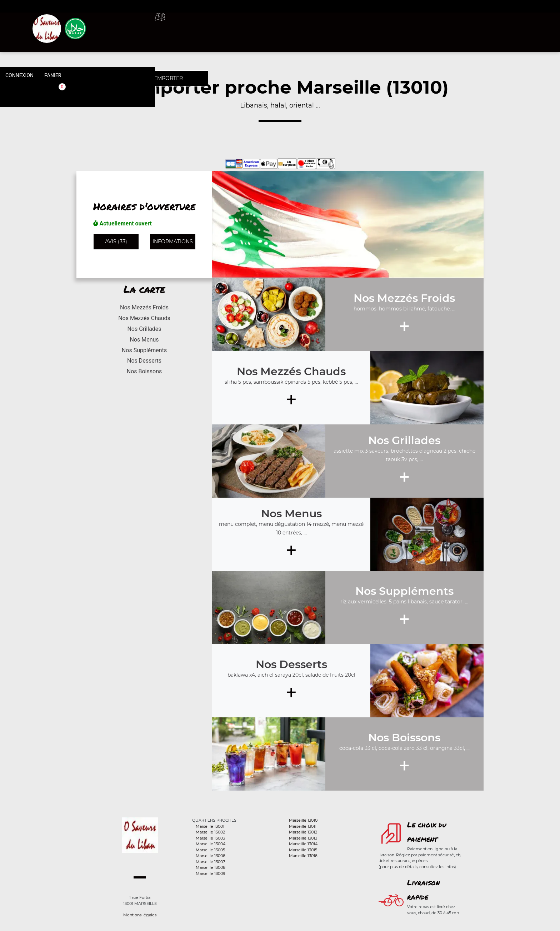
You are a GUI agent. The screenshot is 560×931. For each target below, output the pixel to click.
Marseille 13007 (210, 862)
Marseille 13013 (303, 838)
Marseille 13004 (211, 844)
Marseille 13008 (211, 867)
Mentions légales (140, 915)
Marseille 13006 (211, 856)
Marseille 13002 (210, 832)
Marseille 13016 (303, 856)
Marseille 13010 (303, 820)
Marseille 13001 (210, 826)
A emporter (341, 25)
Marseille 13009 (211, 873)
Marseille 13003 (210, 838)
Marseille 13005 (210, 850)
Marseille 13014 (303, 844)
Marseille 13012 (303, 832)
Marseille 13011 (303, 826)
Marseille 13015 (303, 850)
